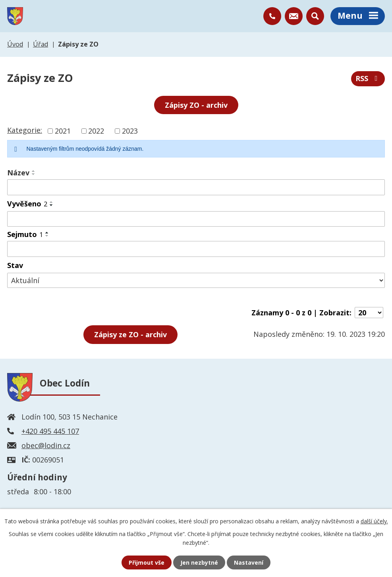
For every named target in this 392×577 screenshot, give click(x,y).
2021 (63, 131)
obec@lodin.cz (46, 445)
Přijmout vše (147, 562)
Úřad (41, 44)
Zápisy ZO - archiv (196, 105)
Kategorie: (25, 130)
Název (18, 173)
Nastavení (249, 562)
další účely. (374, 521)
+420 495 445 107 (50, 431)
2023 (130, 131)
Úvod (15, 44)
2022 (96, 131)
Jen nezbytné (199, 562)
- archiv (130, 334)
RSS (368, 78)
